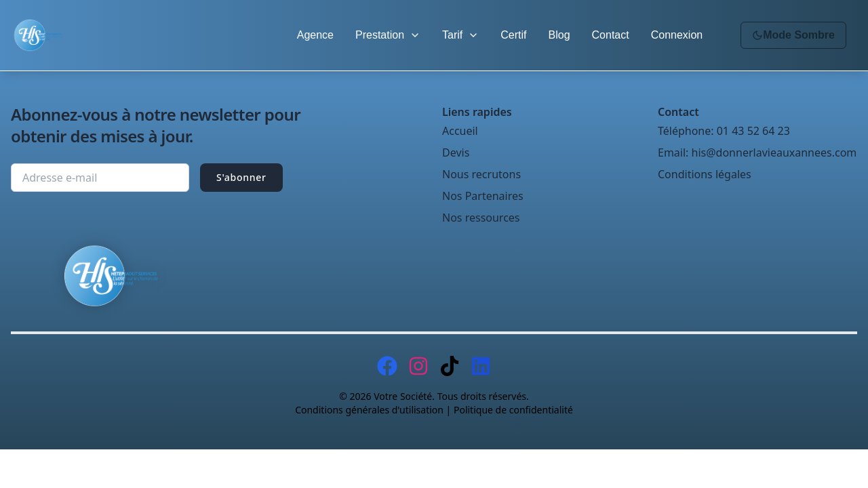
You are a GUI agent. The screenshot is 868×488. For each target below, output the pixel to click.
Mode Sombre (793, 35)
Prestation (388, 35)
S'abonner (241, 177)
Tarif (460, 35)
